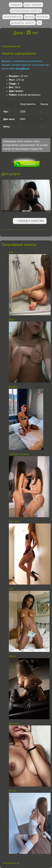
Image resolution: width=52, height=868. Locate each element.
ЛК (39, 23)
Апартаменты (13, 17)
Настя (12, 656)
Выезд (29, 17)
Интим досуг (10, 863)
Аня (11, 252)
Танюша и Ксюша (19, 454)
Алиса (12, 791)
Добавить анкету (23, 23)
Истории (42, 17)
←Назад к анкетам (30, 221)
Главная (16, 5)
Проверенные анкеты (26, 11)
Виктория (14, 522)
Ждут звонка (33, 5)
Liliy (11, 589)
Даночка (14, 723)
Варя (12, 320)
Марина (13, 387)
